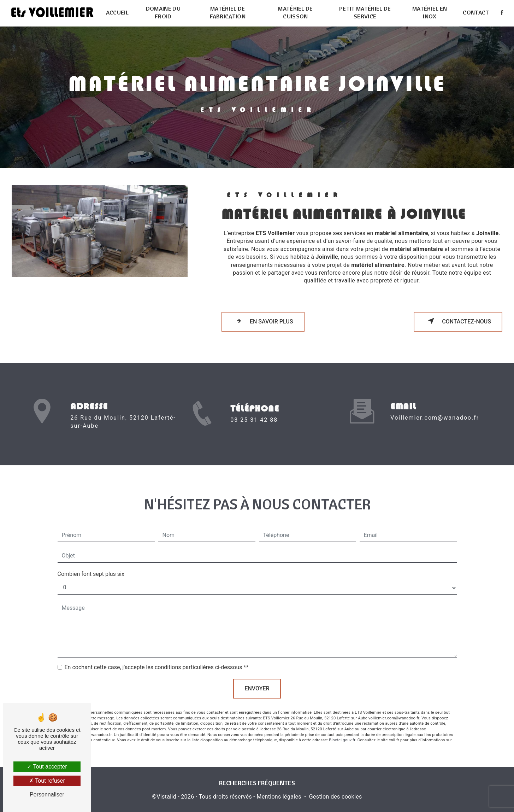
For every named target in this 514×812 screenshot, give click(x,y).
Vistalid (166, 797)
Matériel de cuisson (296, 12)
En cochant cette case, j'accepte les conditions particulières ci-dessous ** (157, 659)
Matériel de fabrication (228, 12)
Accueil (117, 12)
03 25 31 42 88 (254, 428)
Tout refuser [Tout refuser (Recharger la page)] (47, 781)
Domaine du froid (163, 12)
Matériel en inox (430, 12)
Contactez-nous (458, 321)
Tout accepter (47, 767)
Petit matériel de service (365, 12)
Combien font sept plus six (91, 566)
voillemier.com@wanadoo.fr (435, 410)
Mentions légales (279, 797)
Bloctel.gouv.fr (342, 732)
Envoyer (257, 680)
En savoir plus (263, 321)
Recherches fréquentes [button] (257, 783)
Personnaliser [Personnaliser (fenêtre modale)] (47, 795)
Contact (476, 12)
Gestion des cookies (336, 797)
